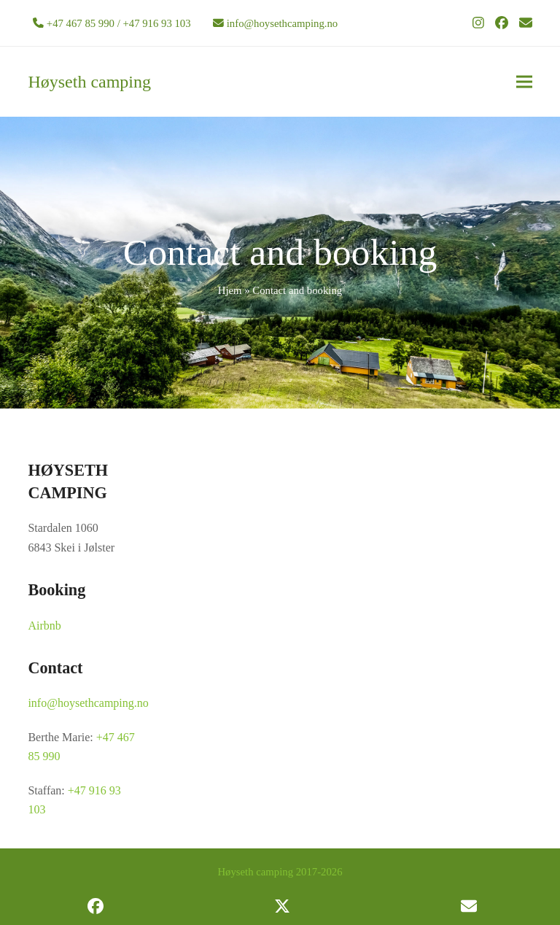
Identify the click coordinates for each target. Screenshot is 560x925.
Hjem (230, 290)
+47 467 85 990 (81, 23)
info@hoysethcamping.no (282, 23)
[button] (524, 82)
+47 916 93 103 (156, 23)
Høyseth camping (89, 82)
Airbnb (44, 626)
